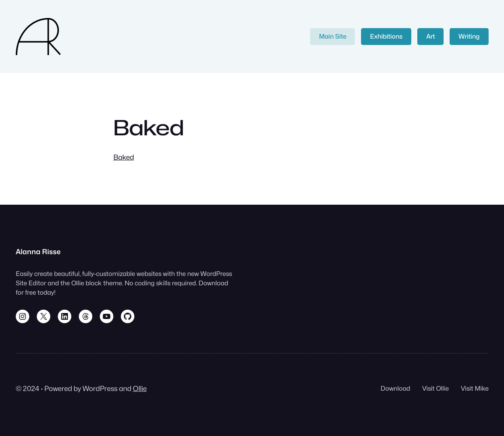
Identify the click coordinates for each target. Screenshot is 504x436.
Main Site (333, 36)
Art (431, 36)
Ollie (140, 388)
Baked (124, 157)
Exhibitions (386, 36)
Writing (469, 36)
